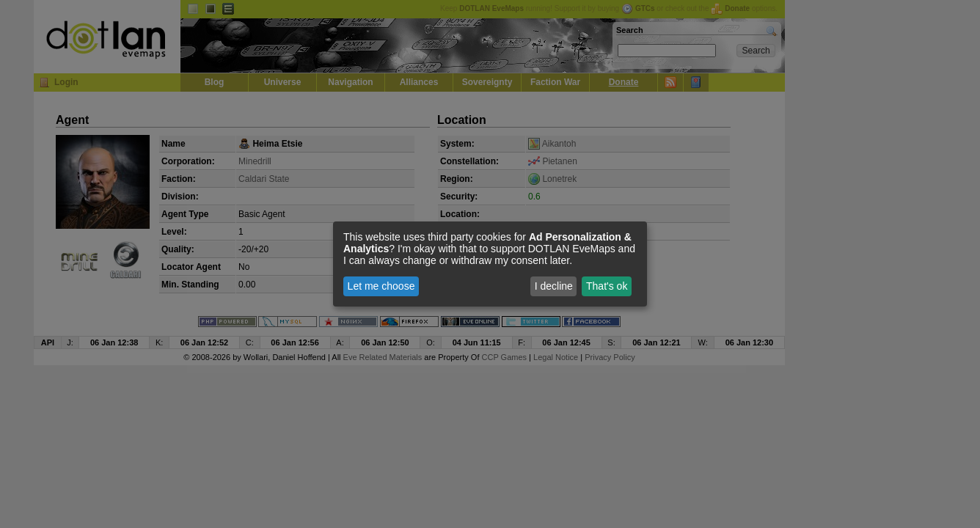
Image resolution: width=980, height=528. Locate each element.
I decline (554, 286)
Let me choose (381, 286)
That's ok (607, 286)
